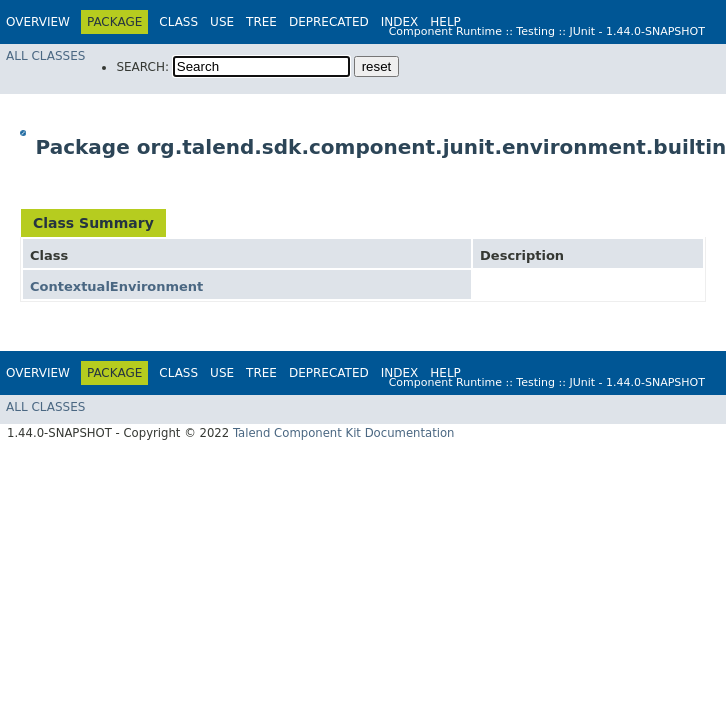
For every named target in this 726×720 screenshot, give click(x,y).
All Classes (45, 56)
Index (400, 22)
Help (445, 22)
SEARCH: (142, 67)
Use (222, 22)
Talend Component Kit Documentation (344, 433)
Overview (38, 22)
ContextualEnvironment (116, 286)
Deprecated (329, 22)
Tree (261, 22)
